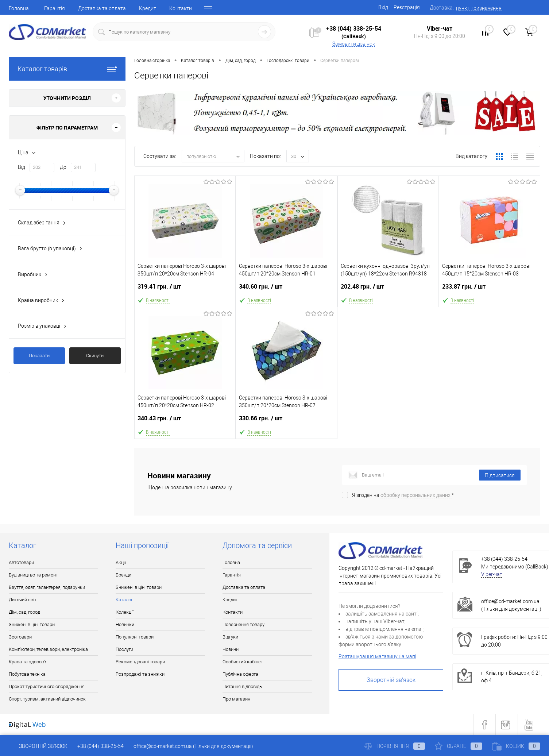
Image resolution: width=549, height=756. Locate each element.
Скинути (95, 356)
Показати (39, 356)
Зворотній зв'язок (391, 680)
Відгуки (230, 637)
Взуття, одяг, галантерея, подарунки (47, 587)
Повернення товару (243, 624)
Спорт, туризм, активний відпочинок (47, 699)
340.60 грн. (286, 290)
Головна (19, 8)
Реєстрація (407, 7)
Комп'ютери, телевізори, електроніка (48, 649)
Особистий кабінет (243, 662)
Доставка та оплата (102, 8)
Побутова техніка (27, 674)
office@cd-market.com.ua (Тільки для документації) (193, 746)
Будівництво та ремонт (33, 575)
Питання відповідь (242, 686)
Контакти (181, 8)
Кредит (148, 8)
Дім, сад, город (24, 612)
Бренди (123, 575)
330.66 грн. (286, 421)
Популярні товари (135, 637)
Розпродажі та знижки (140, 674)
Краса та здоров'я (28, 662)
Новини (231, 649)
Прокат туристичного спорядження (47, 686)
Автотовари (21, 562)
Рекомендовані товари (140, 662)
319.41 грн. (185, 290)
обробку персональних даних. (416, 495)
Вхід (383, 7)
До (63, 167)
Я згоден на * (403, 495)
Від (22, 167)
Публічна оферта (240, 674)
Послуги (124, 649)
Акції (121, 562)
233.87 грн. (490, 290)
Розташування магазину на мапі (377, 656)
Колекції (125, 612)
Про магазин (236, 699)
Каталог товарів (67, 69)
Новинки (125, 624)
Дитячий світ (23, 600)
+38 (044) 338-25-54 (354, 28)
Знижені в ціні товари (32, 624)
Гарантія (55, 8)
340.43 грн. (185, 421)
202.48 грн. (388, 290)
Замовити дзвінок (354, 44)
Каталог (124, 600)
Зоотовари (20, 637)
